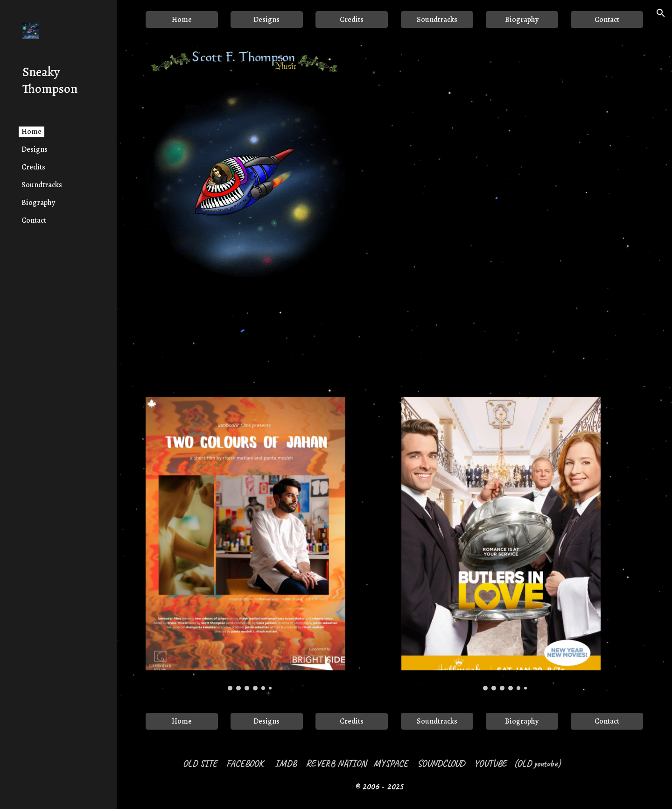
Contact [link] (34, 220)
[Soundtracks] (437, 20)
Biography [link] (38, 203)
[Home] (182, 20)
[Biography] (522, 20)
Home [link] (31, 132)
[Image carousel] (245, 544)
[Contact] (607, 20)
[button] (661, 13)
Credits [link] (33, 167)
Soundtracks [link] (42, 185)
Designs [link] (35, 149)
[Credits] (352, 20)
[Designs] (267, 20)
